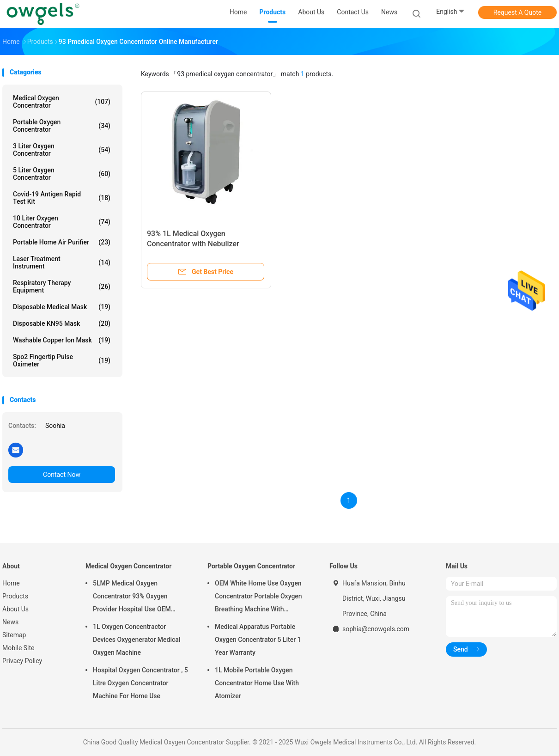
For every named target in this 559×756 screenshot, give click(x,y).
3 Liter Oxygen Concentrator (62, 150)
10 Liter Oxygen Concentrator (62, 222)
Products (15, 596)
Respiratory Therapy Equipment (62, 287)
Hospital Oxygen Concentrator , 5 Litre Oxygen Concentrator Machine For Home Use (140, 683)
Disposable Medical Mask (62, 307)
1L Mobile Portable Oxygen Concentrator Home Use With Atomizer (257, 683)
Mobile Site (18, 648)
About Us (15, 609)
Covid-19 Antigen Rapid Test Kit (62, 198)
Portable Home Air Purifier (62, 242)
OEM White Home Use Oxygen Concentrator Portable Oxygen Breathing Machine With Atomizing (258, 597)
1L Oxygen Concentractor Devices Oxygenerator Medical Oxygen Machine (137, 640)
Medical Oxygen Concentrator (62, 102)
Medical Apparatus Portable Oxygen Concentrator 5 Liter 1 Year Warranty (258, 640)
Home (11, 583)
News (10, 622)
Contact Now (62, 475)
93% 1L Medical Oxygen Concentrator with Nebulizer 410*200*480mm (193, 244)
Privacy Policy (22, 661)
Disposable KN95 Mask (62, 323)
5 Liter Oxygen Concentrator (62, 174)
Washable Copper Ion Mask (62, 340)
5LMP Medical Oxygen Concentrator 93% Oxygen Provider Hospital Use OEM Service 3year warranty (132, 597)
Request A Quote (517, 12)
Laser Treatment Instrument (62, 262)
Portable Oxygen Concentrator (62, 126)
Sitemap (14, 635)
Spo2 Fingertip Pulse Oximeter (62, 360)
